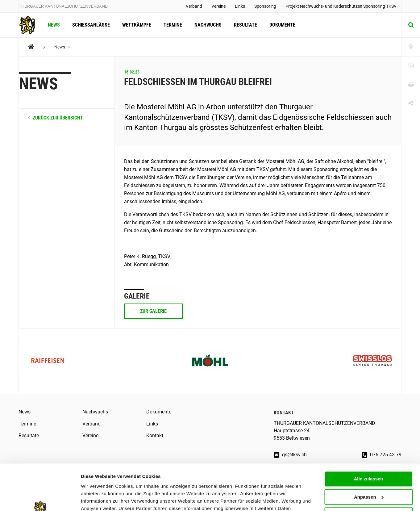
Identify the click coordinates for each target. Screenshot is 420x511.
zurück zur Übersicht (56, 118)
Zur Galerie (153, 311)
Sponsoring (265, 6)
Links (240, 6)
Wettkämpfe (137, 25)
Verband (194, 6)
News (54, 25)
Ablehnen (368, 474)
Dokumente (282, 25)
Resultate (245, 25)
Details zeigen (96, 499)
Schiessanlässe (91, 25)
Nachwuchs (208, 25)
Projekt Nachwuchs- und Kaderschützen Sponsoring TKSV (341, 6)
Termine (173, 25)
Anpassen (369, 456)
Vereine (218, 6)
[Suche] (411, 25)
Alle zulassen (368, 438)
